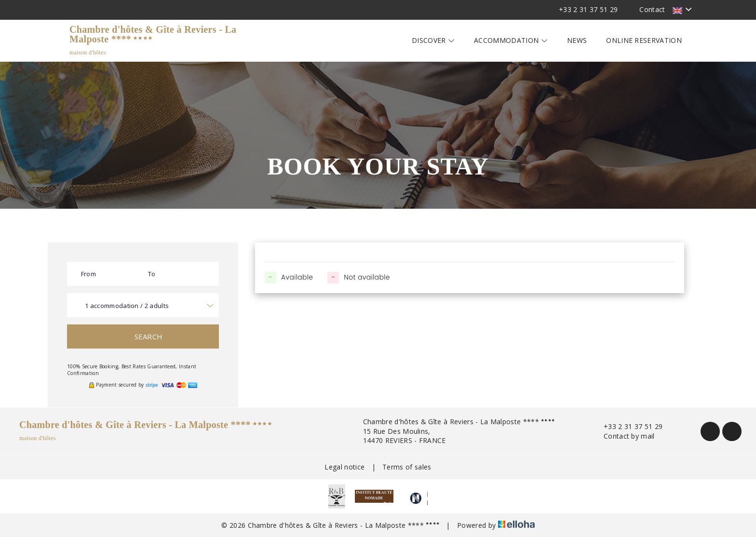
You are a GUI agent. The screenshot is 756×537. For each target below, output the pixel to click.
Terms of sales (407, 467)
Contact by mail (624, 436)
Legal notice (344, 467)
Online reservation (644, 40)
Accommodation (511, 40)
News (577, 40)
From (88, 274)
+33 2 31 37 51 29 (628, 426)
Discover (433, 40)
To (152, 274)
